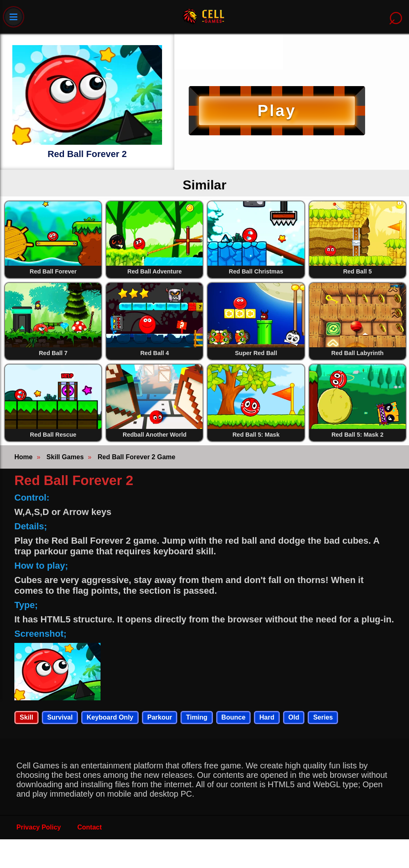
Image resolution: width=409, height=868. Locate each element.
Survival (60, 717)
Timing (197, 717)
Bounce (234, 717)
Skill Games (65, 457)
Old (294, 717)
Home (23, 457)
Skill (26, 717)
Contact (90, 827)
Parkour (160, 717)
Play (277, 110)
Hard (267, 717)
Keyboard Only (110, 717)
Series (323, 717)
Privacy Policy (39, 827)
